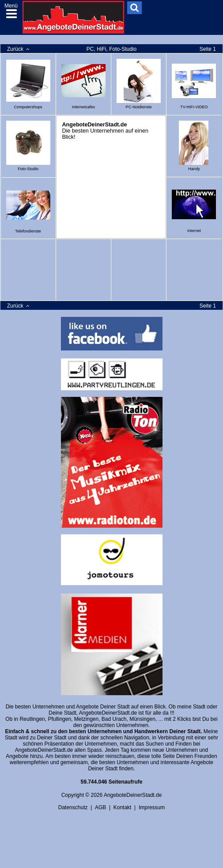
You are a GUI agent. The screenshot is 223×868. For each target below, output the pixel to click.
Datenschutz (73, 807)
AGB (100, 807)
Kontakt (123, 807)
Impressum (152, 807)
